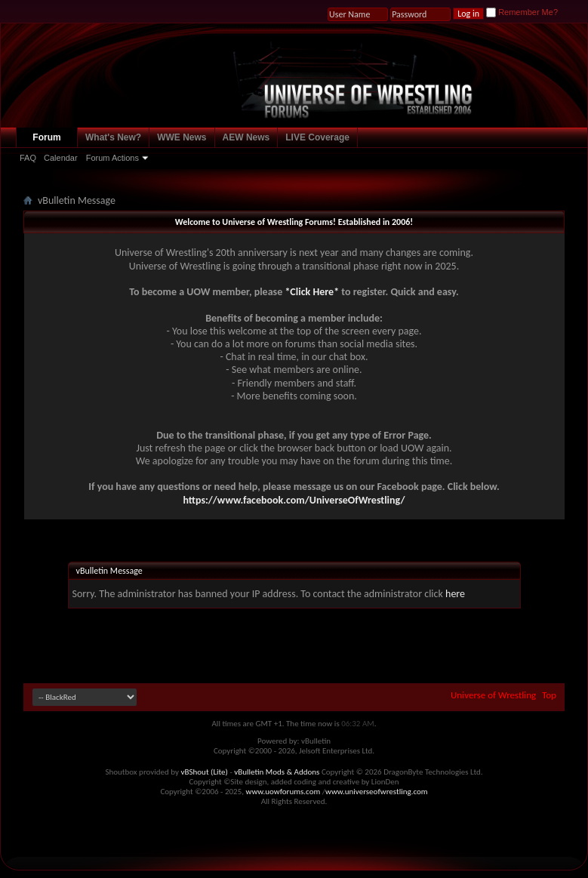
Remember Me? (522, 12)
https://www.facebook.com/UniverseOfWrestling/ (294, 500)
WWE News (182, 137)
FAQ (28, 158)
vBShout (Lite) (205, 772)
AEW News (246, 137)
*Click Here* (312, 292)
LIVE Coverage (317, 137)
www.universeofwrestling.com (377, 792)
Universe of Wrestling (493, 695)
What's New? (113, 137)
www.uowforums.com (283, 792)
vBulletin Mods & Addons (277, 772)
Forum (46, 137)
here (455, 594)
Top (549, 695)
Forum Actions (112, 158)
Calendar (61, 158)
